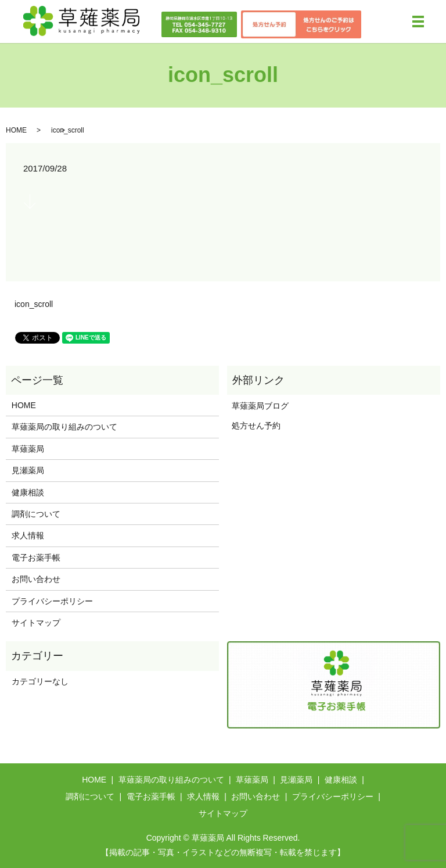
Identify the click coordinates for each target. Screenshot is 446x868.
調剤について (36, 514)
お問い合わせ (36, 579)
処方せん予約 (254, 426)
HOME (16, 130)
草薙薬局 (28, 449)
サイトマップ (36, 623)
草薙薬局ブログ (258, 406)
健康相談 (28, 492)
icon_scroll (34, 304)
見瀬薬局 (28, 470)
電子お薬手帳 (36, 558)
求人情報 (28, 535)
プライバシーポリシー (52, 601)
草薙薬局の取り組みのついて (64, 427)
